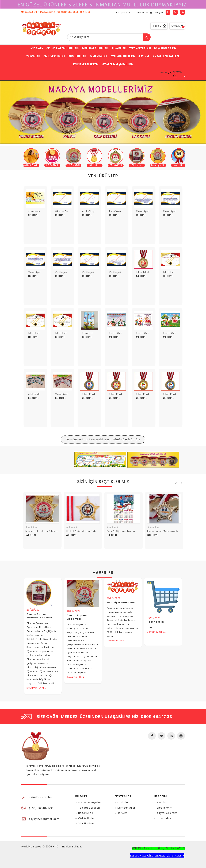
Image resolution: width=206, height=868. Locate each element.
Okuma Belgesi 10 (66, 211)
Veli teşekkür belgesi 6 (123, 272)
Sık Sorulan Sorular (166, 56)
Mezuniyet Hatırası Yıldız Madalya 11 (47, 531)
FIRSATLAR (52, 165)
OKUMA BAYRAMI (33, 165)
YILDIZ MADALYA (74, 165)
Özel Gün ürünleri (123, 56)
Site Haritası (86, 823)
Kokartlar (179, 165)
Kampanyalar (124, 12)
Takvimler (33, 56)
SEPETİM (177, 26)
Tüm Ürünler (77, 56)
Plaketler (119, 48)
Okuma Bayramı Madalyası (77, 617)
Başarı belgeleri (165, 48)
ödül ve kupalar (54, 56)
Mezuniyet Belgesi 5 (41, 272)
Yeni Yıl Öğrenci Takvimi (121, 531)
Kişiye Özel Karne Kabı (177, 333)
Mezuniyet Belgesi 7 (148, 211)
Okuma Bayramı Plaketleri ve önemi (39, 616)
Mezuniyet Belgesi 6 (176, 211)
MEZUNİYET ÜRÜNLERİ (119, 165)
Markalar (123, 803)
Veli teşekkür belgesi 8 (69, 272)
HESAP (166, 72)
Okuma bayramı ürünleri (62, 48)
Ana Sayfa (37, 48)
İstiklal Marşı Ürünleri (99, 165)
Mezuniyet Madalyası (121, 602)
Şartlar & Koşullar (90, 803)
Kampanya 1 (36, 211)
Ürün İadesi (164, 818)
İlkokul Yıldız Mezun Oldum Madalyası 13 (91, 531)
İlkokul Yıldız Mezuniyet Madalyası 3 (169, 531)
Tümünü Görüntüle (126, 439)
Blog (149, 12)
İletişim (159, 12)
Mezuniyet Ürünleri (95, 48)
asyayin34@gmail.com (44, 819)
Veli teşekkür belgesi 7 (96, 272)
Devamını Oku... (36, 688)
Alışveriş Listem (167, 813)
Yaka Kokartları (140, 48)
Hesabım (163, 803)
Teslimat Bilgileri (89, 808)
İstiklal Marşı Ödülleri (117, 64)
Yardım (140, 12)
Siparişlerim (165, 808)
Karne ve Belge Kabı (86, 64)
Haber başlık (155, 622)
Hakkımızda (86, 813)
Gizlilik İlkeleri (87, 818)
